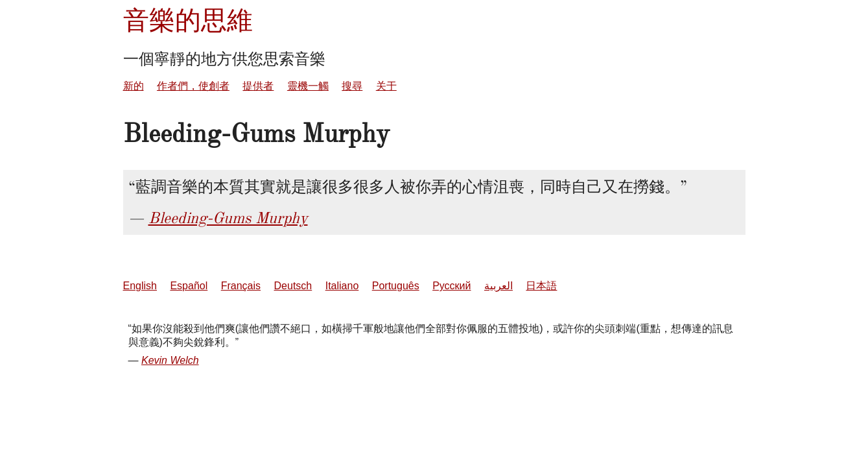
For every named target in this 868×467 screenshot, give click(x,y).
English (140, 286)
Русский (452, 286)
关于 (386, 86)
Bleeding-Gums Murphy (228, 218)
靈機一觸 (308, 86)
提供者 (258, 86)
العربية (499, 286)
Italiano (342, 286)
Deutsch (293, 286)
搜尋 (352, 86)
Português (396, 286)
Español (189, 286)
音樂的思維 (188, 20)
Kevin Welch (170, 360)
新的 (134, 86)
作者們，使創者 (193, 86)
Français (241, 286)
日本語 (541, 286)
